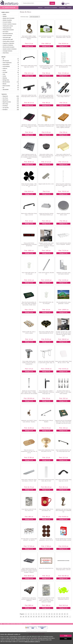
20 (26, 617)
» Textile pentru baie (6, 28)
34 (62, 617)
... (70, 617)
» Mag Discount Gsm (6, 102)
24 (36, 617)
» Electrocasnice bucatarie (8, 47)
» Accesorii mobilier (6, 22)
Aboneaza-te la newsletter (51, 8)
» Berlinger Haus (5, 80)
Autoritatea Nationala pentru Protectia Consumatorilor (37, 631)
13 (57, 614)
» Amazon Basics (5, 65)
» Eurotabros (4, 110)
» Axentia (3, 76)
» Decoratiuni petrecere (7, 34)
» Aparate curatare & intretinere (9, 49)
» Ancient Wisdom (5, 67)
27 (44, 617)
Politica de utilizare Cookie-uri (32, 642)
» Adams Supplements (6, 63)
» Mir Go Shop (4, 104)
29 (49, 617)
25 (39, 617)
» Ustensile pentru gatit (7, 39)
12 (54, 614)
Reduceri (40, 8)
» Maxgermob (4, 96)
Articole (8, 624)
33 (60, 617)
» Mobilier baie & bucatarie (8, 18)
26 (41, 617)
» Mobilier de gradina (6, 20)
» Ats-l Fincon (4, 98)
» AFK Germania (5, 61)
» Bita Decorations (5, 82)
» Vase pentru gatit (6, 37)
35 (65, 617)
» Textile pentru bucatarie (7, 30)
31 (54, 617)
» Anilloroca (4, 68)
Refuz (66, 639)
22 (31, 617)
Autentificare (62, 8)
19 (23, 617)
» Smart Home (5, 53)
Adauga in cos (29, 46)
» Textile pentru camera (7, 26)
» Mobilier (4, 16)
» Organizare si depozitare (7, 43)
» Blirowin (4, 84)
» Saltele (3, 14)
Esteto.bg (30, 624)
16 (65, 614)
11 (52, 614)
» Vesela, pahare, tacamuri (7, 41)
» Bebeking (4, 78)
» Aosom (3, 70)
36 (67, 617)
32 (57, 617)
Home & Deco (5, 12)
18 (21, 617)
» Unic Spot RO (5, 108)
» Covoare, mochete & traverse (9, 24)
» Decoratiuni (5, 32)
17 (67, 614)
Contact (69, 8)
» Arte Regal (4, 72)
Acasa (5, 624)
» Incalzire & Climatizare (7, 45)
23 (34, 617)
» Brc (3, 88)
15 (62, 614)
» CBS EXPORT (5, 90)
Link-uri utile (13, 624)
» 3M (2, 59)
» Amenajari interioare (7, 51)
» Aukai (3, 74)
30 (52, 617)
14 (60, 614)
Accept (66, 636)
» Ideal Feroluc (5, 100)
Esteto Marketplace (20, 624)
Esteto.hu (25, 624)
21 (29, 617)
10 (49, 614)
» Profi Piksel (4, 106)
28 (47, 617)
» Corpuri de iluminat (6, 36)
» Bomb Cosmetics (5, 86)
